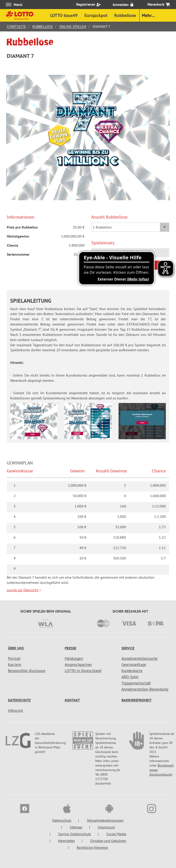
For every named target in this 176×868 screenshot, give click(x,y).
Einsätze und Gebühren (108, 841)
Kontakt (72, 700)
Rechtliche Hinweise (92, 847)
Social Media (116, 834)
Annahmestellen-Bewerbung (145, 689)
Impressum (106, 827)
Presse (70, 648)
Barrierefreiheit (137, 700)
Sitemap (76, 827)
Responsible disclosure (27, 671)
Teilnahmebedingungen (105, 820)
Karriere (15, 665)
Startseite (16, 26)
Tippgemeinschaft (136, 683)
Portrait (14, 658)
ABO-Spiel (130, 677)
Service (128, 648)
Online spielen (73, 26)
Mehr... (148, 15)
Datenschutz (19, 700)
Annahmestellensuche (140, 658)
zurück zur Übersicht (24, 590)
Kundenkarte (132, 671)
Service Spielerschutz (75, 834)
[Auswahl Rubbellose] (130, 227)
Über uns (16, 648)
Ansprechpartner (78, 665)
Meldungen (74, 658)
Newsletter (67, 841)
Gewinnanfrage (134, 665)
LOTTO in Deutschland (83, 671)
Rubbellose (43, 26)
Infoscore (15, 710)
